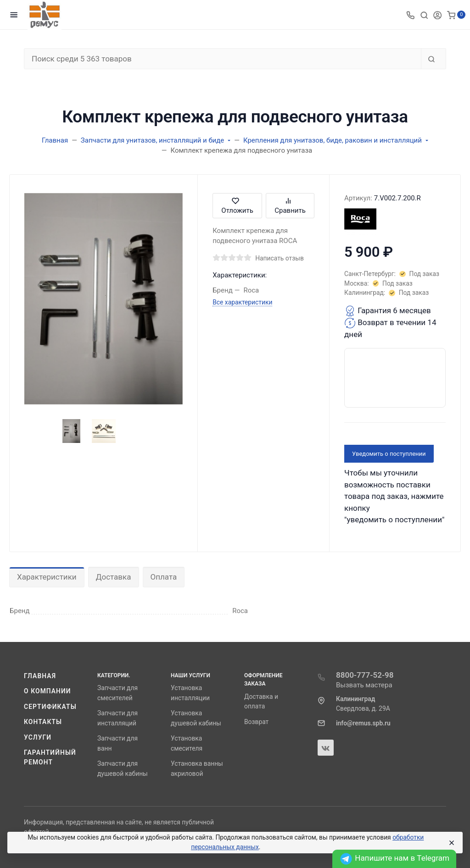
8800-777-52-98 (365, 675)
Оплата (164, 577)
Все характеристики (242, 302)
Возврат (256, 722)
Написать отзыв (280, 258)
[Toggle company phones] (410, 15)
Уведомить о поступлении (389, 454)
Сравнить (290, 206)
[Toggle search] (424, 15)
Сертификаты (50, 707)
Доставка (114, 577)
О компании (48, 691)
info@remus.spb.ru (363, 723)
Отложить (237, 206)
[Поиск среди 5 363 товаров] (223, 59)
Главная (40, 676)
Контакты (43, 722)
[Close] (451, 843)
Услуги (38, 737)
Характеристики (47, 577)
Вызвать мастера (364, 685)
